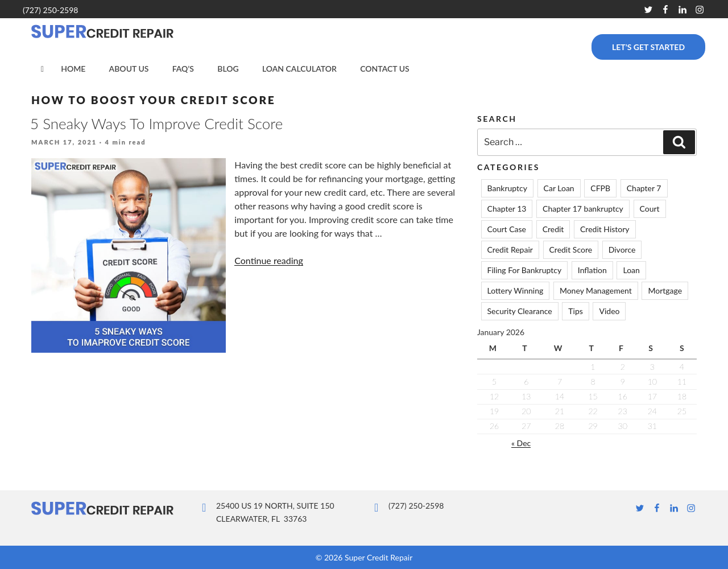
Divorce (622, 250)
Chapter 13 (507, 209)
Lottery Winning (516, 290)
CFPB (600, 188)
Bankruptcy (507, 188)
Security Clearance (520, 311)
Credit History (605, 229)
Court (650, 209)
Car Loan (559, 188)
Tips (576, 311)
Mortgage (665, 290)
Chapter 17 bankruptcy (583, 209)
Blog (228, 69)
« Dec (521, 443)
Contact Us (385, 69)
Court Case (507, 229)
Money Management (596, 290)
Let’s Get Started (648, 47)
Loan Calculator (299, 69)
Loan (631, 270)
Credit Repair (510, 250)
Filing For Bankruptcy (525, 270)
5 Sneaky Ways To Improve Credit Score (156, 123)
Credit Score (571, 250)
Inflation (592, 270)
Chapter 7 (644, 188)
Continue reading (269, 260)
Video (609, 311)
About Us (129, 69)
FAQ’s (183, 69)
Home (73, 69)
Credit (553, 229)
